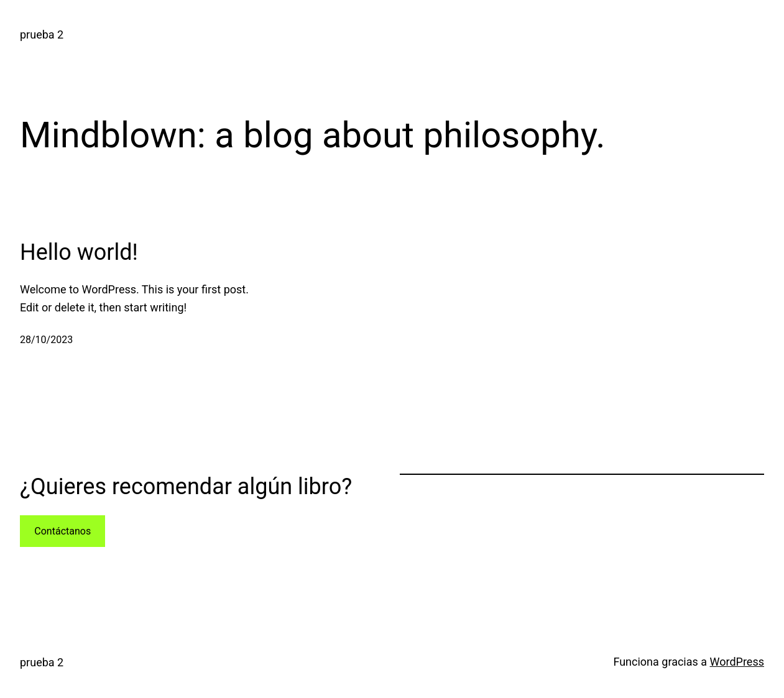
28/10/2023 (46, 340)
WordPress (737, 662)
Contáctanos (62, 531)
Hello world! (79, 252)
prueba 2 (42, 34)
